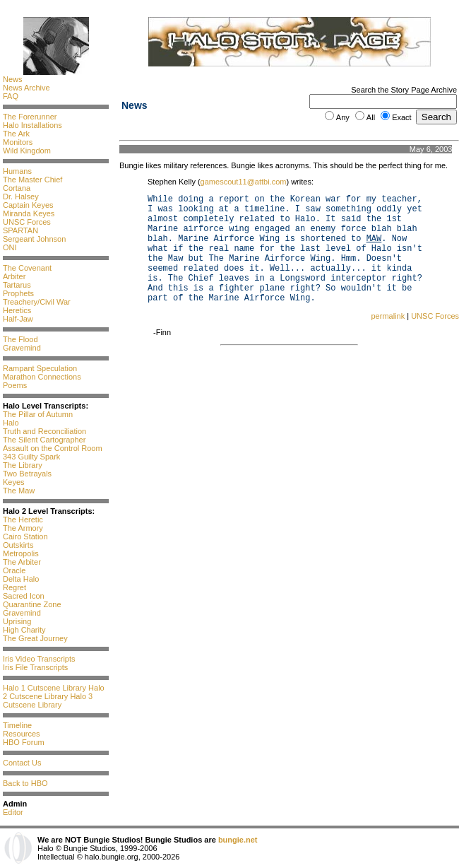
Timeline (17, 725)
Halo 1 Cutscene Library (44, 688)
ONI (10, 247)
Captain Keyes (28, 205)
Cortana (17, 188)
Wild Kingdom (27, 151)
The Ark (16, 134)
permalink (388, 316)
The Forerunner (30, 117)
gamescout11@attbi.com (244, 182)
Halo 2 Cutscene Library (54, 692)
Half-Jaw (18, 319)
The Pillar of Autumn (38, 414)
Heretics (17, 310)
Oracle (14, 570)
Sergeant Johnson (34, 239)
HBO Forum (24, 742)
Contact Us (22, 763)
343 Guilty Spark (31, 457)
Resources (22, 734)
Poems (15, 385)
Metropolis (21, 553)
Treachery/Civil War (37, 302)
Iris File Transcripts (35, 667)
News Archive (26, 88)
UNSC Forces (27, 222)
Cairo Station (25, 536)
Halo (11, 423)
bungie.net (238, 840)
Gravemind (22, 348)
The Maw (19, 491)
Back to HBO (25, 783)
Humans (17, 171)
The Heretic (23, 520)
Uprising (17, 621)
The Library (23, 465)
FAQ (11, 96)
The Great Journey (35, 638)
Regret (14, 587)
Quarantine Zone (32, 604)
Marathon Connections (42, 377)
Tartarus (17, 285)
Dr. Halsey (21, 197)
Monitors (18, 142)
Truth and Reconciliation (44, 431)
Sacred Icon (24, 596)
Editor (13, 812)
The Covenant (27, 268)
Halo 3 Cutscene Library (48, 700)
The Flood (20, 339)
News (13, 79)
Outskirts (18, 545)
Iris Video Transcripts (39, 659)
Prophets (18, 293)
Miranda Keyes (29, 213)
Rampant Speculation (40, 368)
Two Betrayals (27, 474)
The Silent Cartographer (44, 440)
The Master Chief (32, 180)
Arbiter (14, 276)
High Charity (24, 630)
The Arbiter (22, 562)
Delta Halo (21, 579)
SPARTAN (20, 230)
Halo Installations (32, 125)
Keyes (14, 482)
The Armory (23, 528)
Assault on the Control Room (53, 448)
